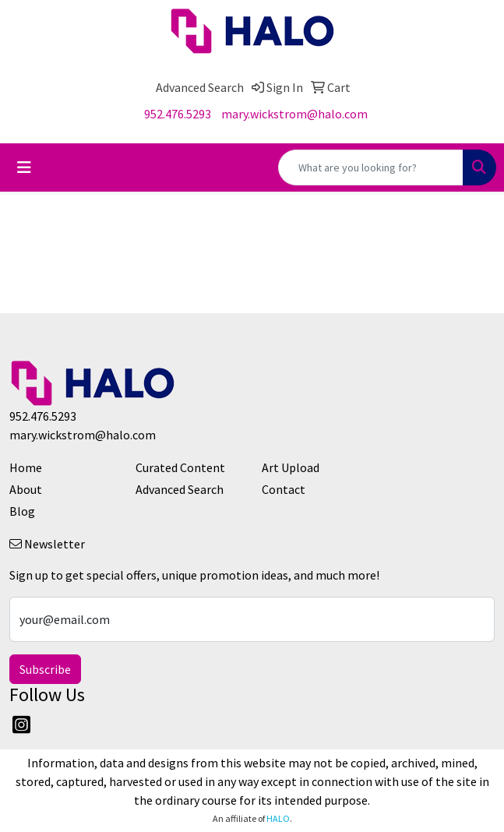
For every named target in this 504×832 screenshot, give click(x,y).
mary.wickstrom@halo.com (294, 114)
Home (26, 467)
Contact (284, 489)
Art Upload (291, 467)
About (26, 489)
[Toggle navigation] (24, 167)
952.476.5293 (178, 114)
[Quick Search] (371, 167)
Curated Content (180, 467)
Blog (22, 511)
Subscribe (45, 669)
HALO (278, 818)
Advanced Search (180, 489)
